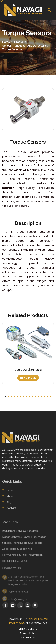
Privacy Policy (28, 633)
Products (20, 42)
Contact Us (28, 638)
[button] (6, 397)
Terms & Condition (28, 629)
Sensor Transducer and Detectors (24, 46)
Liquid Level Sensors (28, 370)
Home (6, 42)
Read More (28, 378)
